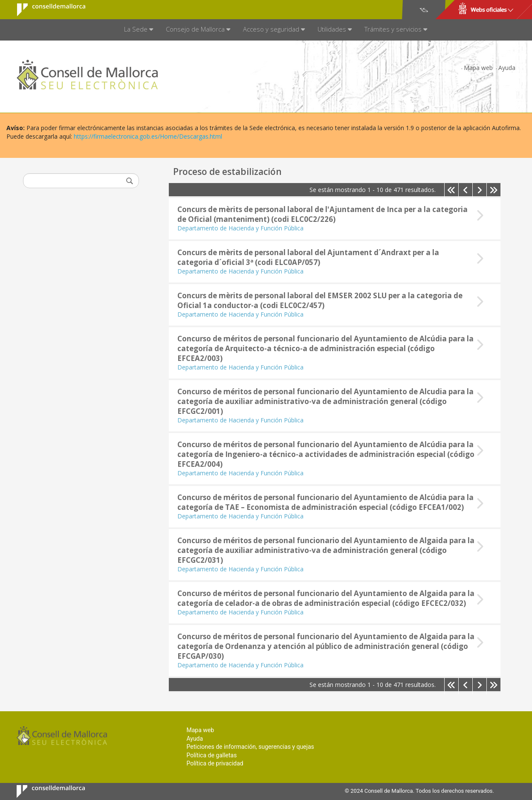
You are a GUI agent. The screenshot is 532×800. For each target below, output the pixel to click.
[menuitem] (139, 30)
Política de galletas (211, 755)
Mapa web (478, 68)
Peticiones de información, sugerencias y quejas (250, 747)
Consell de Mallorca (46, 10)
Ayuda (507, 68)
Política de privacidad (215, 763)
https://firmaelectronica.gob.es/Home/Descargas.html (148, 136)
